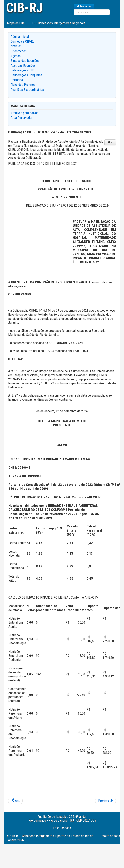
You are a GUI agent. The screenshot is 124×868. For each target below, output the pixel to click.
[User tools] (110, 142)
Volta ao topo (111, 836)
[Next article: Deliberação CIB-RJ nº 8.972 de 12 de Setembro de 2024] (105, 801)
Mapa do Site (16, 23)
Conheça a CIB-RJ (22, 41)
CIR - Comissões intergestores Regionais (58, 23)
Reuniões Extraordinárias (27, 90)
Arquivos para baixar (24, 113)
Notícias (16, 46)
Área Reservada (21, 118)
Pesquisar (84, 6)
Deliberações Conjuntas (26, 75)
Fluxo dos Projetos (23, 85)
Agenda (16, 56)
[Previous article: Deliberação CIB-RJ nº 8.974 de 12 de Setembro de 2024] (15, 801)
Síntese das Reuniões (25, 61)
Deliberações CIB (22, 70)
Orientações (19, 51)
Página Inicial (20, 37)
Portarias (17, 80)
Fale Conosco (62, 828)
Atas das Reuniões (23, 65)
